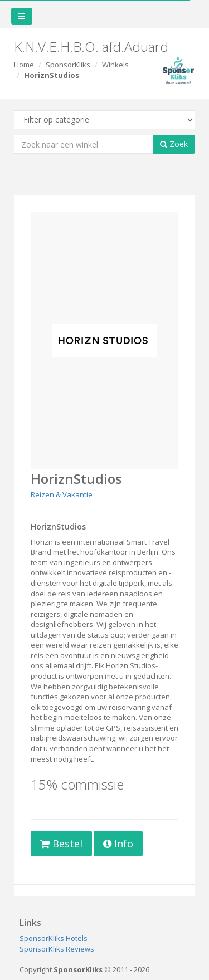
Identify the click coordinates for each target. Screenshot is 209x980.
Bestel (61, 844)
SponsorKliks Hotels (54, 938)
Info (118, 844)
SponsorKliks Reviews (57, 949)
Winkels (115, 65)
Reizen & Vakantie (62, 494)
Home (24, 65)
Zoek (174, 144)
